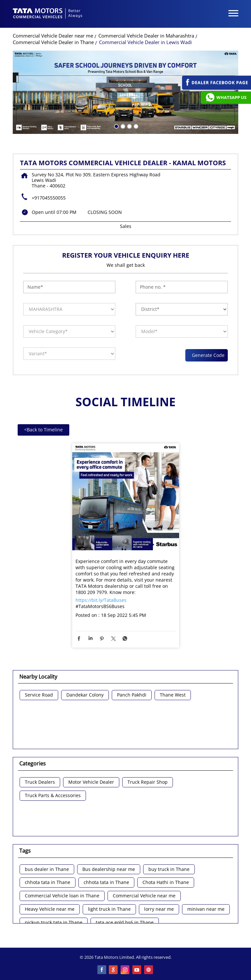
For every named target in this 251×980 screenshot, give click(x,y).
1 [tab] (116, 126)
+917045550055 (49, 198)
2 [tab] (122, 126)
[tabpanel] (125, 92)
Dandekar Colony (85, 695)
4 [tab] (135, 126)
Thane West (173, 695)
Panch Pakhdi (132, 695)
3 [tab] (129, 126)
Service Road (39, 695)
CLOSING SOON (105, 212)
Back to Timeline (43, 430)
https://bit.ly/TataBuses (101, 600)
